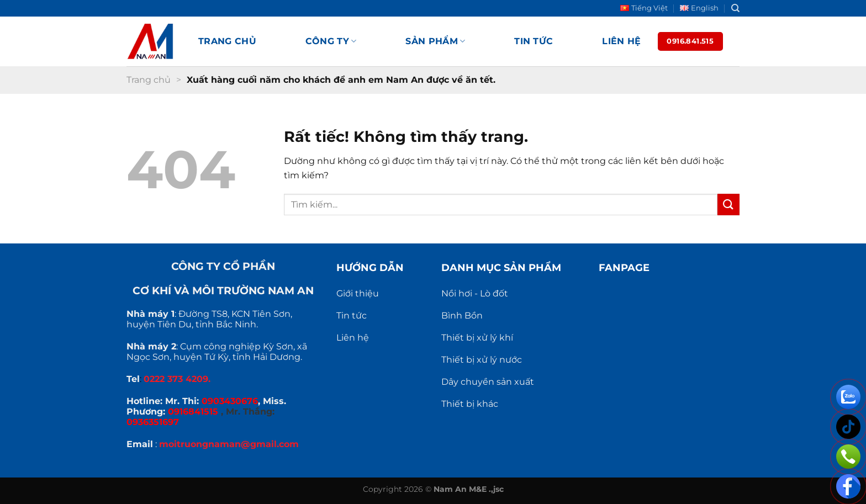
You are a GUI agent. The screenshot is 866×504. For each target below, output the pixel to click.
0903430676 (230, 401)
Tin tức (534, 41)
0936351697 (153, 422)
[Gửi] (728, 205)
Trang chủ (227, 41)
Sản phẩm (435, 41)
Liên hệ (621, 41)
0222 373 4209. (177, 379)
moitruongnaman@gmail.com (229, 444)
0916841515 (193, 412)
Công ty (331, 41)
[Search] (735, 8)
